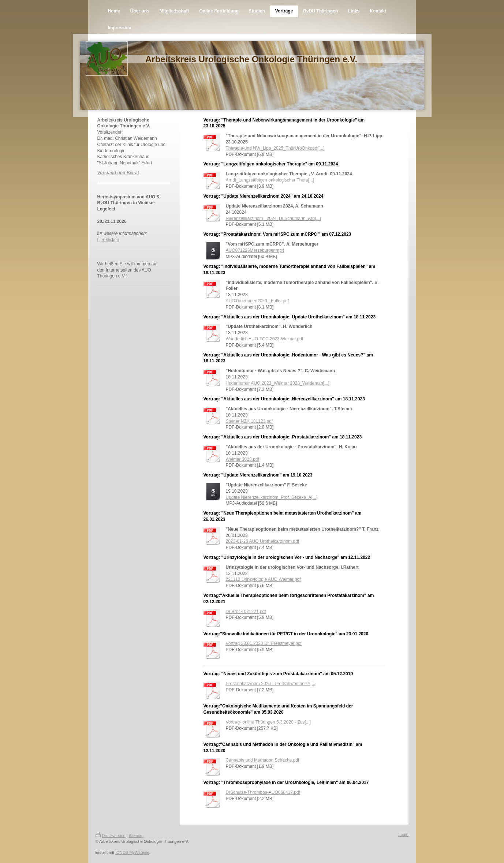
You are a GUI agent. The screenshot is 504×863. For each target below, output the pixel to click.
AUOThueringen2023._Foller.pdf (257, 301)
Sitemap (136, 836)
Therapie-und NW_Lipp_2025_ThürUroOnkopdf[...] (275, 148)
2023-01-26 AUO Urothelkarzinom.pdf (263, 541)
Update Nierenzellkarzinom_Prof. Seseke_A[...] (272, 497)
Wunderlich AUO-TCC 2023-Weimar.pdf (265, 339)
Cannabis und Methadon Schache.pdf (263, 760)
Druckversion (111, 836)
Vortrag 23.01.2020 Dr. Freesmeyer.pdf (264, 643)
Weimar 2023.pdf (242, 459)
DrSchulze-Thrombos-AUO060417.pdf (263, 792)
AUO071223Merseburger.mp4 (255, 250)
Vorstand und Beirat (118, 173)
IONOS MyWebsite (132, 852)
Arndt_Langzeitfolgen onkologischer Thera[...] (270, 180)
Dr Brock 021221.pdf (246, 612)
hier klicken (108, 240)
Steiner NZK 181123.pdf (249, 421)
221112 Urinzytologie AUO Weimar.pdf (263, 579)
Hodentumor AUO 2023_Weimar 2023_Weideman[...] (278, 383)
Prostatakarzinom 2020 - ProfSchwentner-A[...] (271, 684)
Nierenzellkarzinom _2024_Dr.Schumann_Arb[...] (273, 218)
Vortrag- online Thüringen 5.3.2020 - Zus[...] (268, 722)
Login (404, 834)
